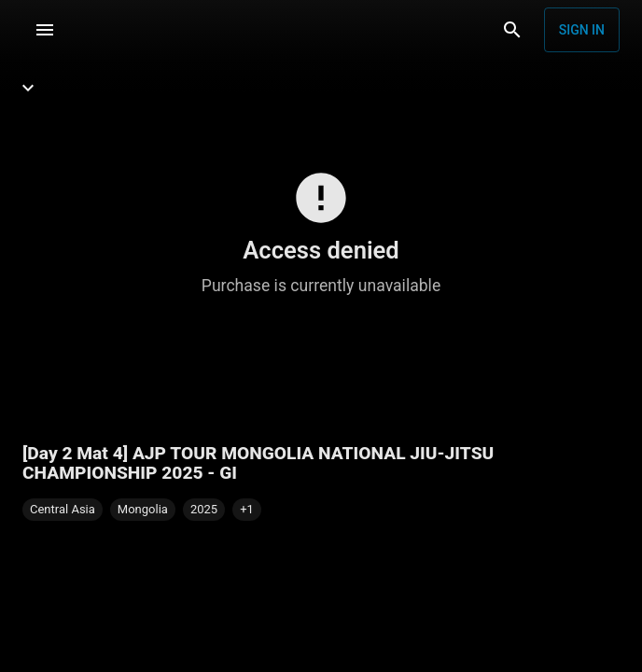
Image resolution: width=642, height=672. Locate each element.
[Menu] (45, 30)
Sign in (582, 30)
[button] (247, 510)
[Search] (512, 30)
